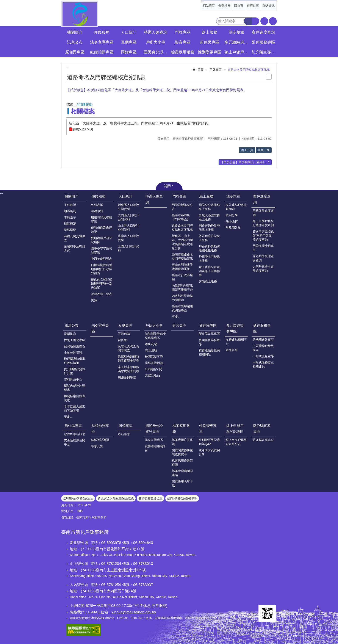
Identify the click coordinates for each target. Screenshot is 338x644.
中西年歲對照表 (102, 259)
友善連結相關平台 (236, 342)
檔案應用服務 (181, 429)
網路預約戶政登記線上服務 (209, 228)
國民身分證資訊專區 (154, 429)
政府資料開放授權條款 (182, 498)
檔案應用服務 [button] (183, 52)
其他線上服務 (208, 281)
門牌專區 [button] (183, 32)
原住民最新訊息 (75, 434)
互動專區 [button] (129, 42)
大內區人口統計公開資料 (128, 217)
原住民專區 (73, 426)
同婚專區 (125, 426)
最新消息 (70, 334)
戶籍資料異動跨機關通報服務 (209, 248)
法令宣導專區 (102, 42)
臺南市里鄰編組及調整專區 (182, 308)
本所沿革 (70, 217)
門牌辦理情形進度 (263, 248)
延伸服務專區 (262, 328)
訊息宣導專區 (154, 440)
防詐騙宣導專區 (262, 429)
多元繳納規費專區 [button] (237, 42)
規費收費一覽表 (102, 294)
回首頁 (239, 6)
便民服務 (99, 196)
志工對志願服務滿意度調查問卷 (128, 369)
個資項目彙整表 (75, 346)
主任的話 (70, 205)
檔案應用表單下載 (182, 483)
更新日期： (69, 505)
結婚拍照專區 (100, 429)
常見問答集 (233, 228)
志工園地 (151, 350)
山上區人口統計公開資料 (128, 228)
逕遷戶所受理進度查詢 (263, 258)
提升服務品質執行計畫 (75, 371)
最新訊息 (124, 434)
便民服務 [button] (102, 32)
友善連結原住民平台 (75, 442)
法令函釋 (232, 221)
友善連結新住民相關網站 (209, 352)
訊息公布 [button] (75, 42)
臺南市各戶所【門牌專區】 (181, 217)
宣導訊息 (232, 350)
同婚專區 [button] (129, 52)
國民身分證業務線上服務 (209, 207)
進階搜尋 (255, 21)
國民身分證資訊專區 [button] (156, 52)
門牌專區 (216, 70)
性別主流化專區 (75, 340)
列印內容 (269, 77)
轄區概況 (70, 224)
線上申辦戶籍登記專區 (235, 429)
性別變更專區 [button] (210, 52)
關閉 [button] (167, 186)
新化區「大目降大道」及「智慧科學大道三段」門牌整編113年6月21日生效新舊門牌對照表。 (140, 123)
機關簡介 (72, 196)
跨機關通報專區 (263, 340)
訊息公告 (97, 446)
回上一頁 (247, 150)
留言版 (122, 340)
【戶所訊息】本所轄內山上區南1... (244, 162)
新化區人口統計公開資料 (128, 207)
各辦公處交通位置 (75, 238)
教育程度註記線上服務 (209, 238)
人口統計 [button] (129, 32)
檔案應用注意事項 (182, 442)
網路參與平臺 (127, 377)
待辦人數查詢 (156, 32)
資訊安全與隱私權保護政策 (116, 498)
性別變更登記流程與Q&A (209, 442)
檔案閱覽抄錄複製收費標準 (182, 452)
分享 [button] (273, 21)
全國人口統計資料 (128, 248)
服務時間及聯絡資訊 (102, 219)
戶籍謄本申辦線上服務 (209, 259)
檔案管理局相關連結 (182, 473)
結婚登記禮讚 (100, 440)
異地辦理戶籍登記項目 (102, 240)
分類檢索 (224, 6)
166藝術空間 (153, 369)
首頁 (200, 70)
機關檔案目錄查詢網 (75, 398)
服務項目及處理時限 (102, 230)
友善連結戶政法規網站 (236, 207)
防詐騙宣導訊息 (263, 440)
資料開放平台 (73, 379)
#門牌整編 (85, 104)
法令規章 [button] (236, 32)
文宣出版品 (152, 375)
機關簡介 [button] (75, 32)
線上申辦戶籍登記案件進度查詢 (263, 223)
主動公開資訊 (73, 353)
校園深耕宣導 (154, 357)
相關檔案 (83, 111)
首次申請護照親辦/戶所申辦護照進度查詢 (263, 235)
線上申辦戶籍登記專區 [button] (237, 52)
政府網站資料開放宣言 (78, 498)
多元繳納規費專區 (235, 328)
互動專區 (125, 325)
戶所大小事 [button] (156, 42)
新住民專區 (208, 325)
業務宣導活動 (154, 363)
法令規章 (233, 196)
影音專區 (183, 42)
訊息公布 (72, 325)
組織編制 (70, 211)
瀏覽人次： (69, 511)
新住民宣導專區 (209, 334)
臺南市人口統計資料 (128, 238)
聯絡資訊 (269, 6)
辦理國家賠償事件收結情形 (75, 361)
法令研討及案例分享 (209, 452)
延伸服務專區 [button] (263, 42)
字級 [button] (264, 21)
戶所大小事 (154, 325)
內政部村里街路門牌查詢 (182, 298)
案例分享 (232, 215)
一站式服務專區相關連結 (263, 364)
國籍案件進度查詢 (263, 213)
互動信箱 (124, 334)
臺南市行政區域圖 (182, 277)
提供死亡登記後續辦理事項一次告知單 (102, 284)
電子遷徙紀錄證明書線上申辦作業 (209, 271)
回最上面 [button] (264, 150)
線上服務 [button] (210, 32)
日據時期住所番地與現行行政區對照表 (102, 269)
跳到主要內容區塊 (2, 2)
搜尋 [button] (248, 21)
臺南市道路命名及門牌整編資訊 (182, 256)
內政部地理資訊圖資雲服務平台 (182, 288)
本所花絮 (151, 344)
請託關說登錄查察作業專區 (155, 336)
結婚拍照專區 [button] (102, 52)
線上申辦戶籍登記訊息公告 (236, 442)
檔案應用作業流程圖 (182, 463)
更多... (95, 300)
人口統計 (125, 196)
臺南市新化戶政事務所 (80, 14)
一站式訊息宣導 (263, 356)
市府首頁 (253, 6)
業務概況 (70, 230)
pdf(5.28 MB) (83, 129)
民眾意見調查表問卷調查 (128, 348)
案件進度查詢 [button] (263, 32)
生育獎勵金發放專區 (263, 348)
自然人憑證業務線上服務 (209, 217)
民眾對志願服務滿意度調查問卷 (128, 359)
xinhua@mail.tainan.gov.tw (134, 612)
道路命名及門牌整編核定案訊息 (249, 70)
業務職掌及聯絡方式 (75, 248)
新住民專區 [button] (210, 42)
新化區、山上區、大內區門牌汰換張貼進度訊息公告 (182, 242)
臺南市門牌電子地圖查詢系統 (182, 267)
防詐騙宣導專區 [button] (264, 52)
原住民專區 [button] (75, 52)
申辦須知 (97, 211)
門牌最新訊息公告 (182, 207)
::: (202, 2)
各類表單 (97, 205)
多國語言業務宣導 (209, 342)
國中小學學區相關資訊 (102, 250)
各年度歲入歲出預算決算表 (75, 408)
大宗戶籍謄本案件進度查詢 (263, 269)
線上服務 (206, 196)
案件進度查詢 (262, 199)
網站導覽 (209, 6)
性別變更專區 (208, 429)
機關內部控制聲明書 (75, 388)
